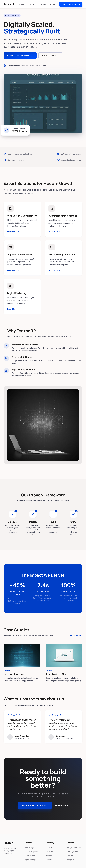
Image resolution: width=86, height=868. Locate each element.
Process (42, 4)
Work (32, 4)
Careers (49, 860)
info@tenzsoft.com (74, 848)
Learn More (13, 232)
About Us (49, 848)
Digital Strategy (30, 860)
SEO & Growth (30, 856)
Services (22, 4)
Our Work (49, 852)
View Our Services (50, 56)
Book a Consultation (71, 4)
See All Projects (75, 636)
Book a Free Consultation (20, 56)
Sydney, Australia (73, 852)
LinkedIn (70, 856)
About (53, 4)
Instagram (70, 860)
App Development (31, 852)
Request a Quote (61, 805)
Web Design (29, 848)
